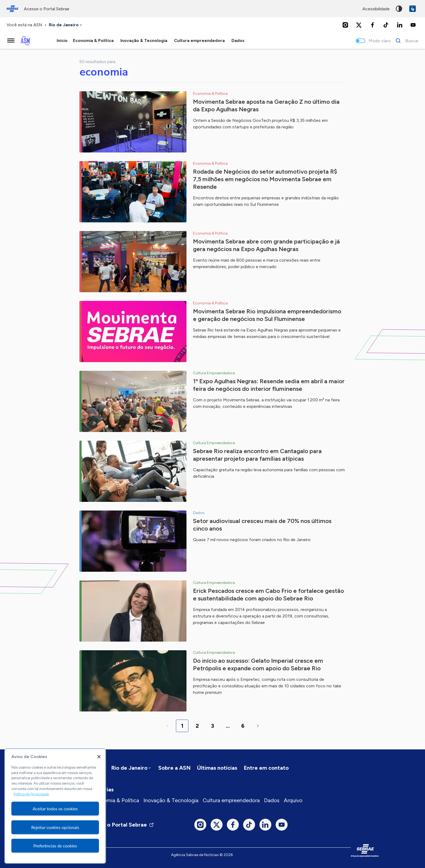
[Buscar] (406, 41)
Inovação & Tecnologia (171, 800)
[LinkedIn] (400, 25)
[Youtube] (413, 25)
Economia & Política (115, 800)
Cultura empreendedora (231, 800)
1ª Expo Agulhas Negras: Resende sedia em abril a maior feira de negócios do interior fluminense (269, 385)
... (228, 726)
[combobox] (66, 25)
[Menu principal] (11, 41)
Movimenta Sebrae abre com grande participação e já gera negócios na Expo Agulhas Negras (266, 245)
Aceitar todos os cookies (55, 809)
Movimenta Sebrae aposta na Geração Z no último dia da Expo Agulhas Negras (266, 105)
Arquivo (293, 800)
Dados (272, 800)
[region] (55, 806)
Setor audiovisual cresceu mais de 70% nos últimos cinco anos (262, 525)
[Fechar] (99, 757)
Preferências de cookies (55, 846)
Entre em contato (266, 768)
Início (62, 40)
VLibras (413, 9)
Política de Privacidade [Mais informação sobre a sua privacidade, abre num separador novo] (31, 794)
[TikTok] (386, 25)
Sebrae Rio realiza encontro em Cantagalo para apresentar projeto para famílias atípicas (257, 455)
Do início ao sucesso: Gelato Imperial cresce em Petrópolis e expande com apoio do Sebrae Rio (258, 664)
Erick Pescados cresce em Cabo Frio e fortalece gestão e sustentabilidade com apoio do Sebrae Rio (268, 595)
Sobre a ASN (174, 768)
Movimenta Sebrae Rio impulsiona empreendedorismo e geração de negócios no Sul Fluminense (267, 315)
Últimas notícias (217, 768)
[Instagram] (345, 25)
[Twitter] (359, 25)
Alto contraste (399, 9)
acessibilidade (376, 9)
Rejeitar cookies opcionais (55, 827)
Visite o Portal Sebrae (123, 825)
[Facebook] (372, 25)
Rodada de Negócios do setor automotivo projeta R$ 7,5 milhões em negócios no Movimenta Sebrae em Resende (265, 179)
